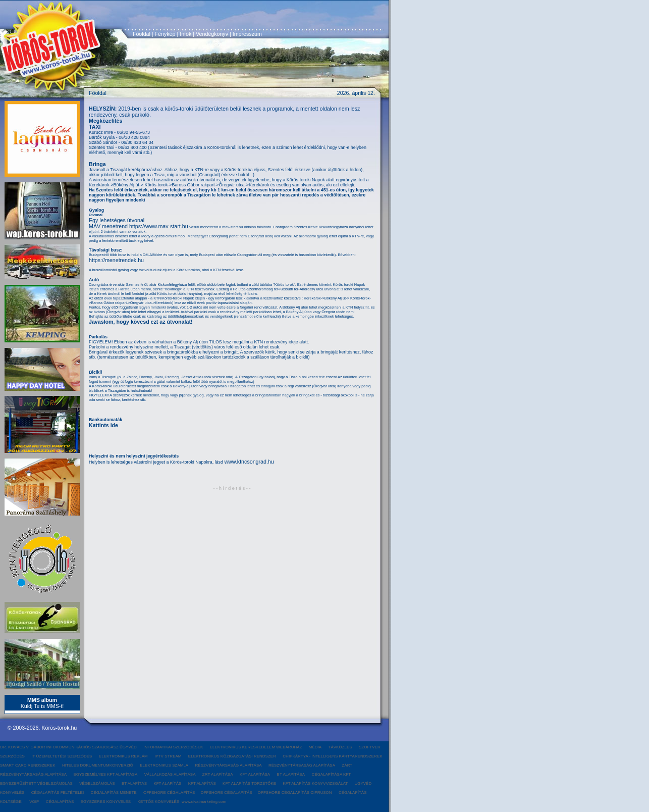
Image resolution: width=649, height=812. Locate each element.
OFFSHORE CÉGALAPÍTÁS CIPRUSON (295, 793)
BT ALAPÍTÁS (134, 783)
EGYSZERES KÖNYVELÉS (106, 802)
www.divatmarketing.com (204, 802)
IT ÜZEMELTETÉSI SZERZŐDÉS (62, 756)
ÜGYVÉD (363, 783)
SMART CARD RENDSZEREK (28, 765)
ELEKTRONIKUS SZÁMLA (164, 765)
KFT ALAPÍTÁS (167, 783)
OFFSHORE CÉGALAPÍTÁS (170, 793)
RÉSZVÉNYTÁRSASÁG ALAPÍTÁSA (229, 765)
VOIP (34, 802)
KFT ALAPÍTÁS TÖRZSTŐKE (249, 783)
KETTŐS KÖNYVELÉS (159, 802)
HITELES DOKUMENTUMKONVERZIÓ (98, 765)
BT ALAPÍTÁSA (291, 774)
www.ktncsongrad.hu (249, 462)
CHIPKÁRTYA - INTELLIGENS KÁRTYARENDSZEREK (332, 756)
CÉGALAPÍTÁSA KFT (331, 774)
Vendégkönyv (212, 34)
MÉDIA (315, 747)
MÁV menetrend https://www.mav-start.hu (139, 226)
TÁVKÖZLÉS (340, 747)
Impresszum (247, 34)
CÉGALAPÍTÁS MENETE (114, 793)
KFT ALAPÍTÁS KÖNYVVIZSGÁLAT (315, 783)
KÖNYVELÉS (12, 793)
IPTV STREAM (168, 756)
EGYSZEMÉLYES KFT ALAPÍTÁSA (105, 774)
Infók (185, 34)
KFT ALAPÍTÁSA (255, 774)
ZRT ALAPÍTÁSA (218, 774)
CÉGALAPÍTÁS (60, 802)
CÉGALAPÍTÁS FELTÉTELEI (58, 793)
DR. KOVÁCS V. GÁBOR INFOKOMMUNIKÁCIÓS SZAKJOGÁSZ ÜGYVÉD (68, 747)
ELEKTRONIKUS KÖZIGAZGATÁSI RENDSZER (232, 756)
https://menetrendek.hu (116, 260)
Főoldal (142, 34)
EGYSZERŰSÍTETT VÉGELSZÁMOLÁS (36, 783)
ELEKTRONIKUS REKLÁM (123, 756)
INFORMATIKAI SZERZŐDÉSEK (173, 747)
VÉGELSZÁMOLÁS (97, 783)
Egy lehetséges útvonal (117, 220)
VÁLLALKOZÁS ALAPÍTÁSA (170, 774)
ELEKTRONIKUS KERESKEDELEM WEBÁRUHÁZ (256, 747)
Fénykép (165, 34)
